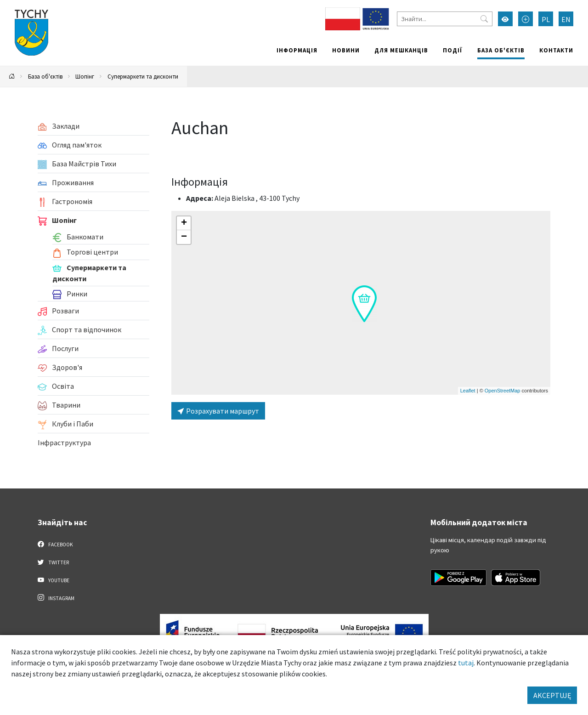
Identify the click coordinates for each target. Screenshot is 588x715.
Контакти (556, 50)
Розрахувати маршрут (218, 411)
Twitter (53, 562)
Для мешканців (401, 50)
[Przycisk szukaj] (484, 19)
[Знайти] (445, 19)
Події (453, 50)
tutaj (466, 663)
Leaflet (468, 391)
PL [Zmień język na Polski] (546, 19)
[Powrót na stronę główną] (12, 77)
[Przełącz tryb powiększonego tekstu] (526, 19)
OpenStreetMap (503, 391)
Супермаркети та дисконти (143, 76)
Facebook (55, 544)
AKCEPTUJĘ (552, 695)
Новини (346, 50)
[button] (364, 304)
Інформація (297, 50)
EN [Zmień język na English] (566, 19)
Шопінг (85, 76)
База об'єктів (501, 50)
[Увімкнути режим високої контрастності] (505, 19)
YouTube (54, 580)
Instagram (56, 598)
